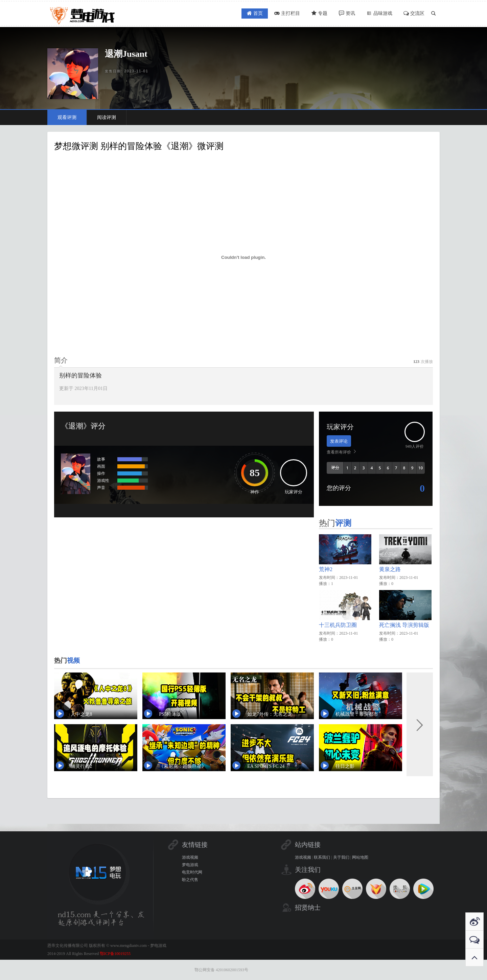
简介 (61, 360)
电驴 (376, 889)
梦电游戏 (190, 865)
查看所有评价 (339, 452)
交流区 (413, 14)
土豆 (352, 889)
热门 (337, 524)
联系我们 (322, 857)
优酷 (329, 889)
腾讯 (423, 889)
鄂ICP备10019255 (115, 954)
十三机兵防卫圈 (338, 625)
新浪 (305, 889)
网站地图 (360, 857)
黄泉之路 (390, 569)
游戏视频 (190, 857)
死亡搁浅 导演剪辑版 (404, 625)
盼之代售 (190, 880)
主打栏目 (277, 14)
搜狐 (400, 889)
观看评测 (67, 117)
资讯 (342, 14)
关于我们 (341, 857)
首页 (243, 14)
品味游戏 (376, 14)
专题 (312, 14)
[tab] (61, 360)
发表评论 (339, 441)
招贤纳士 (308, 908)
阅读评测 (107, 117)
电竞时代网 (192, 872)
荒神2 (326, 569)
